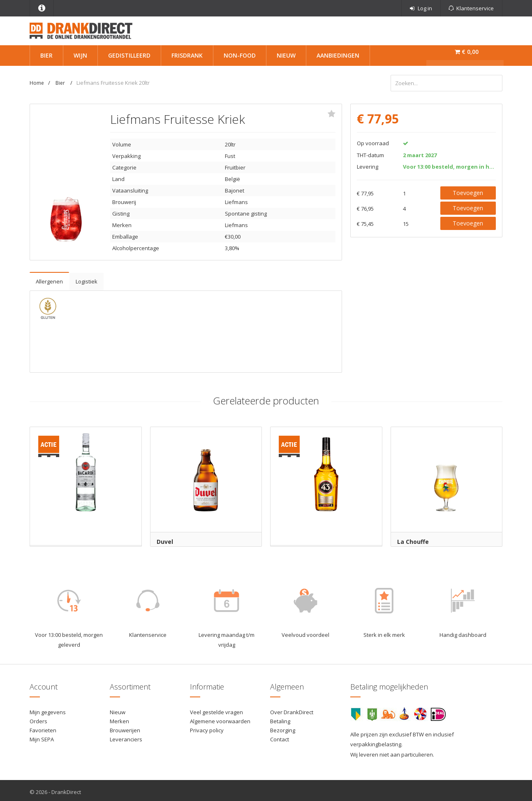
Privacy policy (207, 727)
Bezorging (283, 727)
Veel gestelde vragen (216, 709)
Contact (280, 736)
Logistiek (87, 279)
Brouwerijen (125, 727)
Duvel (165, 539)
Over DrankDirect (292, 709)
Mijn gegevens (48, 709)
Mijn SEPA (42, 736)
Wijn (80, 55)
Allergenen (49, 279)
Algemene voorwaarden (220, 718)
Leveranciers (126, 736)
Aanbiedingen (338, 55)
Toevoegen (468, 190)
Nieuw (286, 55)
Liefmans (236, 199)
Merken (119, 718)
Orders (38, 718)
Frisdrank (187, 55)
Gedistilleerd (129, 55)
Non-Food (240, 55)
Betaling (280, 718)
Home (37, 83)
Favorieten (43, 727)
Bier (46, 55)
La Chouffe (413, 539)
